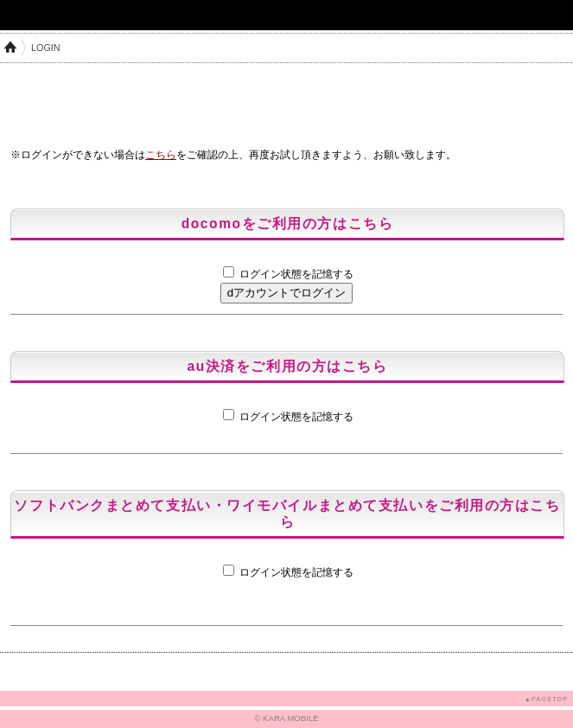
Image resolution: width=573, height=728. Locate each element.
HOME (10, 48)
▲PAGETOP (546, 699)
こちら (161, 155)
